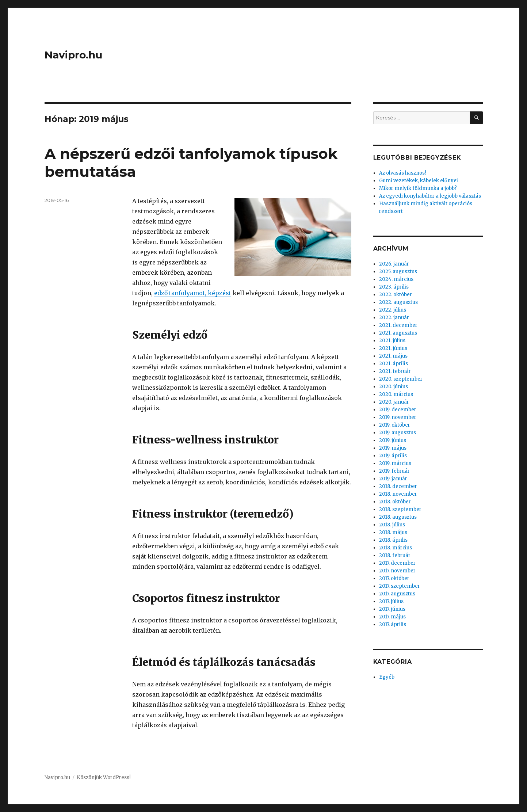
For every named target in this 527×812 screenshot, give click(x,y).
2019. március (395, 463)
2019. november (398, 417)
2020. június (394, 387)
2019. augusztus (398, 433)
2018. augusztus (398, 517)
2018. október (395, 502)
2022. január (394, 318)
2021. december (398, 325)
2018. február (395, 555)
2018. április (393, 540)
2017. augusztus (397, 594)
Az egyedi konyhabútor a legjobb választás (430, 196)
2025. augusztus (398, 272)
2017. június (392, 609)
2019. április (393, 456)
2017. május (392, 617)
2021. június (393, 348)
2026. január (394, 264)
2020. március (396, 394)
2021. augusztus (398, 333)
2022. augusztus (398, 302)
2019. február (394, 471)
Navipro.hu (73, 55)
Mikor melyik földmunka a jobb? (418, 188)
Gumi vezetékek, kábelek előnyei (419, 181)
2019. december (398, 410)
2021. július (392, 341)
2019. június (393, 440)
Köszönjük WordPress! (104, 777)
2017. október (394, 578)
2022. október (396, 295)
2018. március (396, 548)
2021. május (393, 356)
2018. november (398, 494)
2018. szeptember (400, 509)
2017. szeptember (400, 586)
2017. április (393, 624)
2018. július (392, 525)
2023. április (394, 287)
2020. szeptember (401, 379)
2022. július (393, 310)
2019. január (393, 479)
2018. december (398, 486)
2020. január (394, 402)
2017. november (397, 571)
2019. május (393, 448)
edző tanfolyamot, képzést (193, 293)
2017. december (397, 563)
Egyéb (387, 677)
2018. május (393, 532)
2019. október (395, 425)
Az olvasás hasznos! (402, 173)
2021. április (394, 364)
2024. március (396, 279)
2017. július (391, 601)
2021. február (395, 371)
